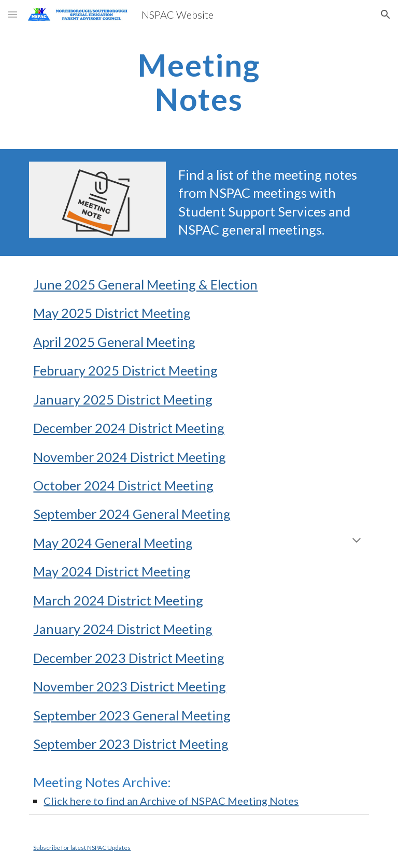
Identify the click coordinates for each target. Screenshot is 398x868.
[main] (199, 82)
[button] (12, 14)
